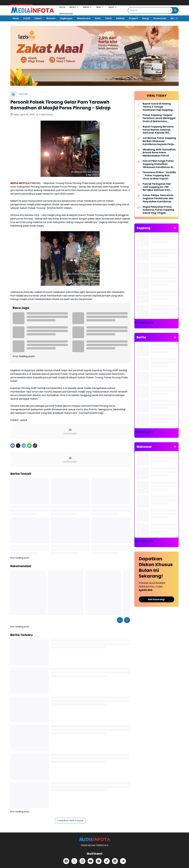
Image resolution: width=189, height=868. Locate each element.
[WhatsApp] (29, 485)
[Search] (150, 10)
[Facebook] (13, 485)
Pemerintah (160, 18)
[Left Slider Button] (120, 700)
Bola (100, 7)
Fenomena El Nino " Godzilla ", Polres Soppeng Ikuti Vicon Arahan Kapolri (159, 176)
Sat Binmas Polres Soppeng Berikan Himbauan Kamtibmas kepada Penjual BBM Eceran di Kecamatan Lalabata (159, 141)
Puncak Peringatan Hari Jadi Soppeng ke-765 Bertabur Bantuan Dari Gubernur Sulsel (157, 187)
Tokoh (108, 18)
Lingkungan (66, 18)
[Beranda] (13, 94)
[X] (18, 485)
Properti (133, 18)
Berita (74, 7)
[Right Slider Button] (176, 18)
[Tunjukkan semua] (175, 228)
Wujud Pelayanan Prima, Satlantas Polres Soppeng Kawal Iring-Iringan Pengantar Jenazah (158, 210)
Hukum (38, 18)
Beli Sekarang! (157, 599)
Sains (98, 18)
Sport (113, 7)
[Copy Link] (35, 485)
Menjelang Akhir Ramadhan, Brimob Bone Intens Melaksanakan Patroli (159, 153)
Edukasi (120, 18)
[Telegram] (24, 485)
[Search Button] (175, 10)
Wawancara (84, 18)
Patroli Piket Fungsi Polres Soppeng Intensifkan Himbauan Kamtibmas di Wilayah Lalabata (158, 164)
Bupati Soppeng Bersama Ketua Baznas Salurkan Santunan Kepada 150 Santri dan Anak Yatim (158, 130)
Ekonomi (51, 18)
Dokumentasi (66, 14)
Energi (146, 18)
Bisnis (88, 7)
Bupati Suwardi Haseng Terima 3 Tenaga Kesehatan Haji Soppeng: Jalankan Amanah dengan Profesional (159, 107)
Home (62, 7)
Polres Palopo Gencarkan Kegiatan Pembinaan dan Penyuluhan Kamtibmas (158, 198)
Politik (27, 18)
